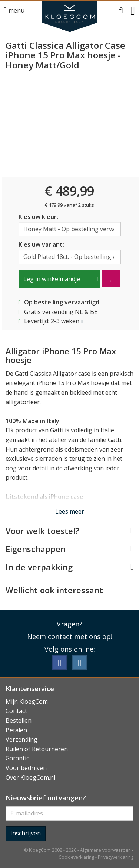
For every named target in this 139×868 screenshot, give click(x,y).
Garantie (18, 758)
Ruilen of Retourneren (37, 749)
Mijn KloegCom (27, 702)
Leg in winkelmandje (52, 279)
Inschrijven (26, 833)
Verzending (21, 739)
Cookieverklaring (76, 857)
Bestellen (19, 720)
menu (14, 11)
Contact (16, 711)
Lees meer (70, 511)
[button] (121, 11)
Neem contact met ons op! (70, 636)
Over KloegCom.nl (30, 777)
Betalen (16, 730)
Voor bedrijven (26, 768)
